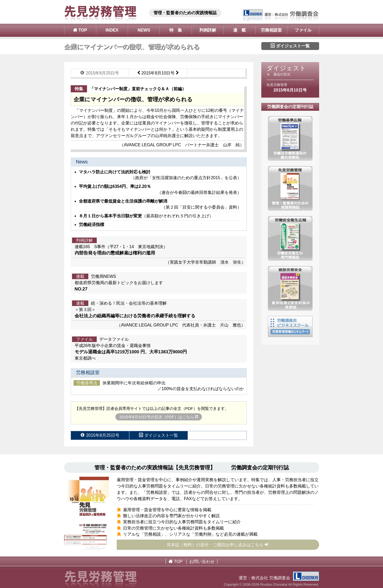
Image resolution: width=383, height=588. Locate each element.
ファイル (303, 30)
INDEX (112, 30)
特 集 (176, 30)
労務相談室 (271, 30)
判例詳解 (208, 30)
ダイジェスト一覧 (290, 46)
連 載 (239, 30)
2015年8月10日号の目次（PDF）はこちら (159, 417)
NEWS (144, 30)
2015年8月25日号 (100, 73)
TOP (80, 30)
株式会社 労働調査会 (285, 578)
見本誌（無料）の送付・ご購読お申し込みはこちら (218, 545)
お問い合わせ (202, 562)
